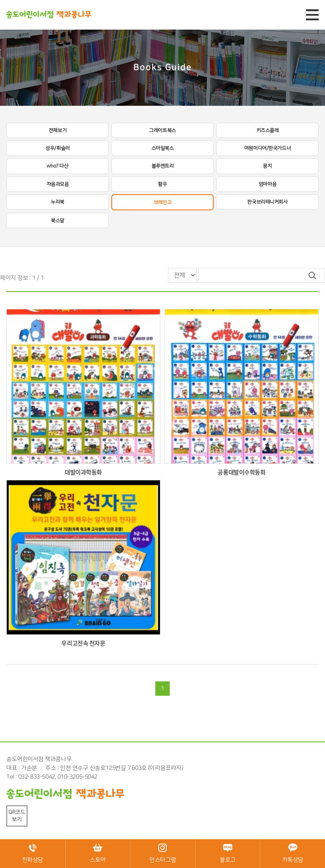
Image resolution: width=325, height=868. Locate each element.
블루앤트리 (163, 166)
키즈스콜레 (268, 130)
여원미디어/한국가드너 (267, 148)
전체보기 (58, 130)
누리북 (58, 202)
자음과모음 (58, 184)
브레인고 (162, 202)
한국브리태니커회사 (267, 202)
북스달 (58, 220)
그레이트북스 (162, 130)
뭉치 (267, 166)
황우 (162, 184)
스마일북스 (163, 148)
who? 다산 (57, 166)
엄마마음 (267, 184)
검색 (312, 276)
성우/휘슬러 (57, 148)
